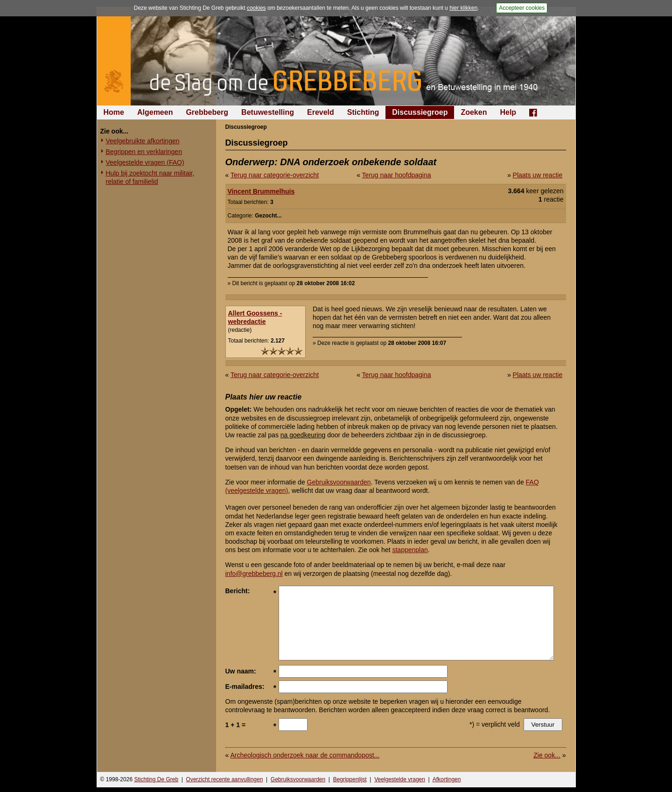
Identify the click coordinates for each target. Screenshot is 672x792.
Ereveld (321, 112)
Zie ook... (547, 755)
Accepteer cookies (522, 8)
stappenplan (410, 550)
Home (114, 112)
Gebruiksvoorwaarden (339, 482)
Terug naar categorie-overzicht (275, 175)
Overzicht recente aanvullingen (225, 779)
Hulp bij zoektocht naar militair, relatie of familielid (150, 177)
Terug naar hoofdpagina (397, 175)
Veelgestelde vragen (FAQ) (145, 162)
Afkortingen (447, 779)
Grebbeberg (207, 112)
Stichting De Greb (156, 779)
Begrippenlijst (350, 779)
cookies (256, 8)
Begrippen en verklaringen (144, 152)
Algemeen (155, 112)
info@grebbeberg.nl (254, 574)
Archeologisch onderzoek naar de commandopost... (305, 755)
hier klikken (463, 8)
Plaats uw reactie (538, 175)
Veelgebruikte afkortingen (143, 141)
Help (508, 112)
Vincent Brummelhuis (261, 191)
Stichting (363, 112)
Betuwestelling (268, 112)
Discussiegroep (420, 112)
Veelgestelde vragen (400, 779)
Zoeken (474, 112)
